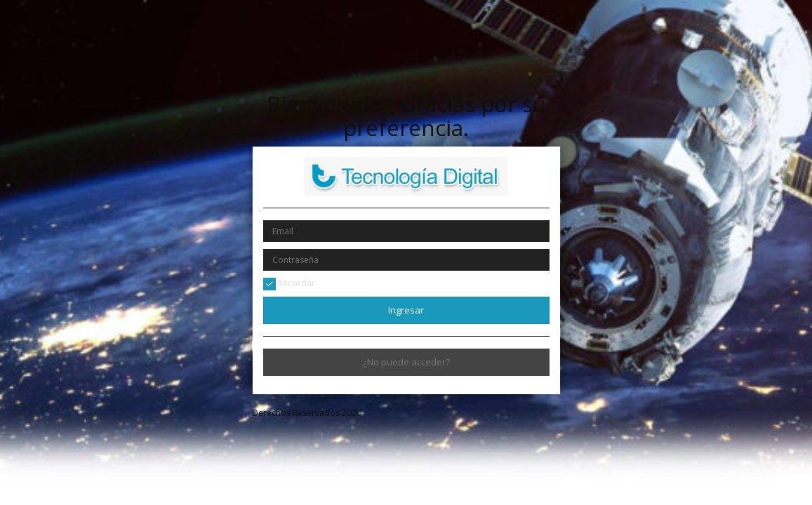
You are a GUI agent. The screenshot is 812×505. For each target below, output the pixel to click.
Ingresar (406, 310)
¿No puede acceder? (406, 362)
